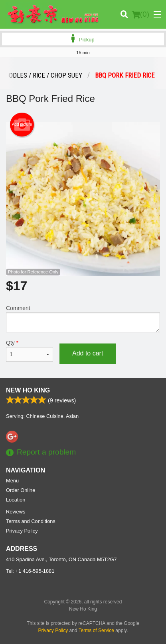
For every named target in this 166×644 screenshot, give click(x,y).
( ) (140, 14)
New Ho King (28, 390)
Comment (83, 319)
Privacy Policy (22, 531)
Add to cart (88, 353)
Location (16, 500)
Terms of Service (96, 630)
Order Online (21, 490)
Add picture (22, 125)
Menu (12, 481)
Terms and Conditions (31, 521)
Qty (30, 351)
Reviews (16, 512)
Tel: (30, 571)
